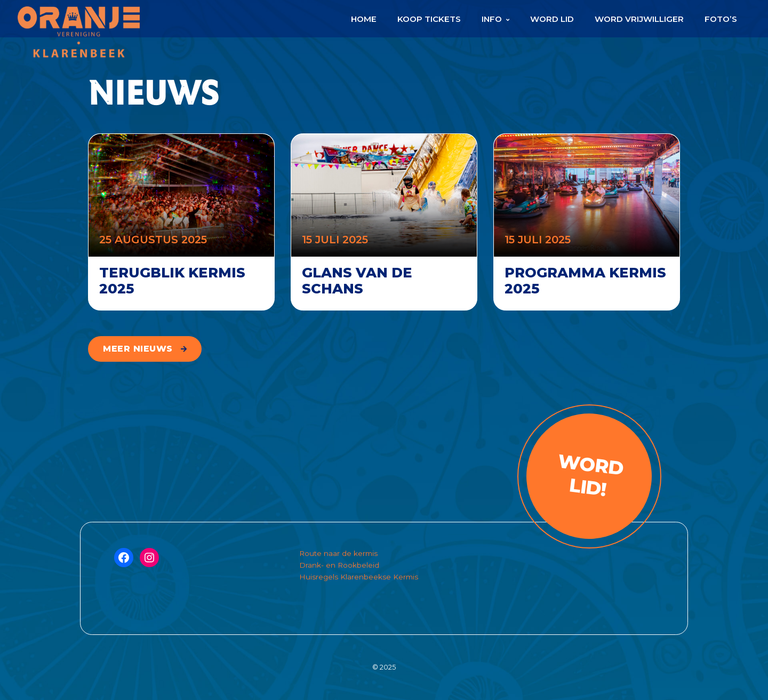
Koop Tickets (429, 19)
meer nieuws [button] (138, 349)
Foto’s (721, 19)
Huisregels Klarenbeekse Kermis (359, 577)
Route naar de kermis (338, 553)
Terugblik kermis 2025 (172, 281)
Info (492, 19)
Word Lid (552, 19)
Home (364, 19)
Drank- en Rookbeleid (339, 565)
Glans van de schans (357, 281)
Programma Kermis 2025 (585, 281)
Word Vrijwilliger (639, 19)
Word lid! (590, 475)
